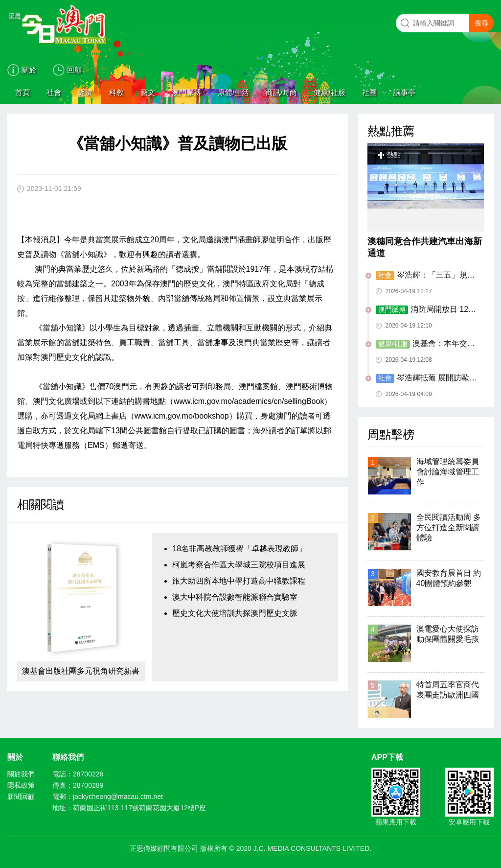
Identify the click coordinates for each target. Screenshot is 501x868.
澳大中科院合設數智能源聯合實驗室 (235, 597)
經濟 (85, 92)
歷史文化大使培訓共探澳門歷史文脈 (235, 613)
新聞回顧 (21, 797)
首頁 (23, 92)
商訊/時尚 (281, 92)
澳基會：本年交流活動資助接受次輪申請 (425, 344)
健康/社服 (329, 92)
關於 (29, 70)
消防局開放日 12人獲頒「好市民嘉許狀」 (426, 310)
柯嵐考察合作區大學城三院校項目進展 (239, 565)
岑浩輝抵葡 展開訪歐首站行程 (426, 378)
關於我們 (21, 774)
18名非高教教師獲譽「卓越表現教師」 (239, 549)
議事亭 (404, 92)
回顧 (74, 70)
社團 (369, 92)
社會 (54, 92)
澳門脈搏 (186, 92)
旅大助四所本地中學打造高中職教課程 (239, 581)
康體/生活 (233, 92)
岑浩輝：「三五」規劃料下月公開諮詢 (425, 276)
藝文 (148, 92)
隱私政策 (21, 785)
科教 (116, 92)
